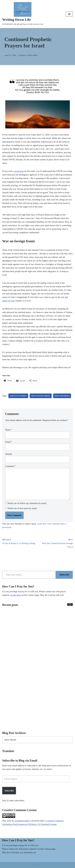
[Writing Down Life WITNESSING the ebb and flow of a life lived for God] (23, 14)
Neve (26, 865)
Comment (10, 466)
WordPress (46, 865)
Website (9, 454)
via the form (15, 595)
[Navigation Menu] (69, 14)
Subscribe (64, 575)
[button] (71, 605)
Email (9, 442)
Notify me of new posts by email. (22, 508)
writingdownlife (22, 821)
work (9, 821)
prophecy (23, 55)
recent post (19, 171)
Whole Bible (32, 55)
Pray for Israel (62, 396)
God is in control (18, 396)
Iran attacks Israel (41, 396)
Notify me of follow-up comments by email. (27, 503)
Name (9, 430)
